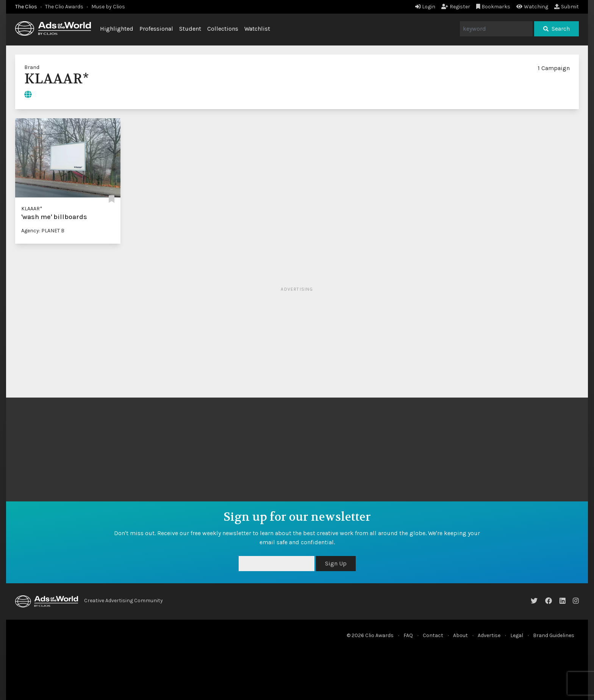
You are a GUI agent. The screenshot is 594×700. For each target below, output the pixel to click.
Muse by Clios (108, 7)
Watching (532, 7)
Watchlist (257, 29)
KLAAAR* (32, 209)
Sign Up (336, 563)
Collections (223, 29)
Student (190, 29)
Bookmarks (493, 7)
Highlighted (117, 29)
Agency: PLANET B (43, 231)
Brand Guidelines (554, 635)
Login (425, 7)
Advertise (489, 635)
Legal (517, 635)
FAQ (408, 635)
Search (556, 29)
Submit (567, 7)
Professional (156, 29)
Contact (433, 635)
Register (456, 7)
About (460, 635)
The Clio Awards (64, 7)
